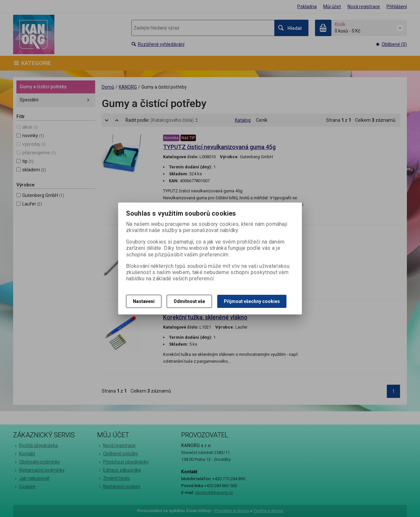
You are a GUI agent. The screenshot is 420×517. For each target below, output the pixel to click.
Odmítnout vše (189, 301)
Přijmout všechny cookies (252, 301)
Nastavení (144, 301)
